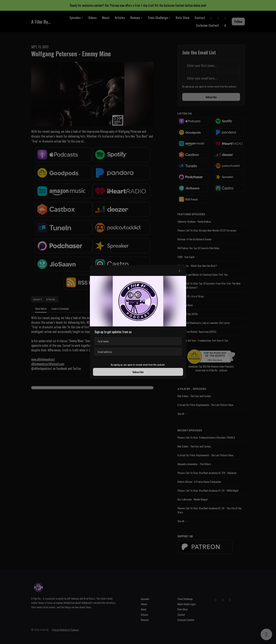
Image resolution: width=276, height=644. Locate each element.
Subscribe (138, 372)
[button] (180, 271)
